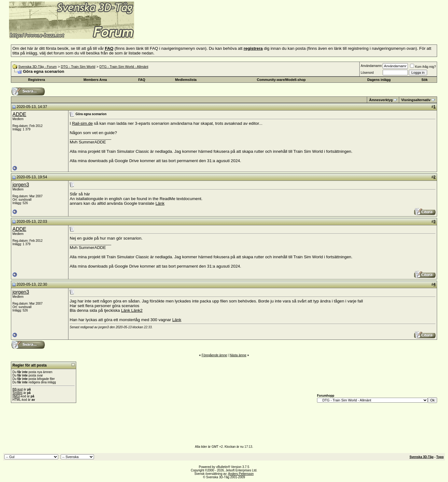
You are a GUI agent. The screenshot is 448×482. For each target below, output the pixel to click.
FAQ (142, 80)
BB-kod (18, 389)
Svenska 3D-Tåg (421, 457)
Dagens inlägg (379, 80)
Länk (160, 203)
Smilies (17, 393)
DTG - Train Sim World (78, 67)
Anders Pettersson (241, 474)
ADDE (19, 114)
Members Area (95, 80)
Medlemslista (186, 80)
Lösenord (367, 73)
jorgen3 (21, 185)
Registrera (36, 80)
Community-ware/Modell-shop (281, 80)
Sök (424, 80)
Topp (440, 457)
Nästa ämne (238, 355)
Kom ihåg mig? (423, 67)
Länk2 (137, 310)
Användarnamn (371, 66)
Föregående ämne (214, 355)
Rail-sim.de (82, 123)
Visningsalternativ (416, 100)
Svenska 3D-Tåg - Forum (37, 67)
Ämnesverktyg (381, 100)
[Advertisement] (210, 30)
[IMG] (16, 396)
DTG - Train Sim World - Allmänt (124, 67)
